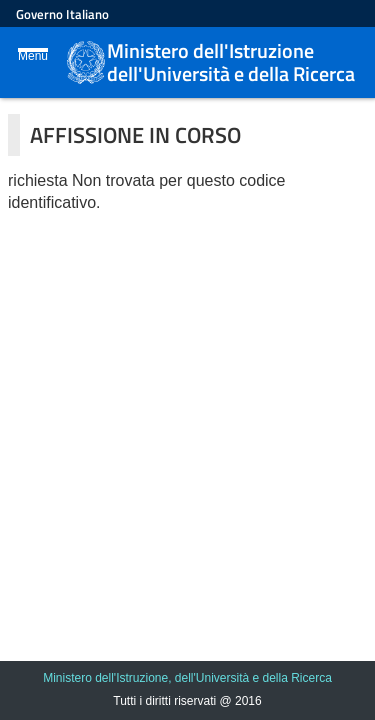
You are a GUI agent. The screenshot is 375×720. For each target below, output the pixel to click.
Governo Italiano (62, 14)
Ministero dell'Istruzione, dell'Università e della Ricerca (187, 678)
